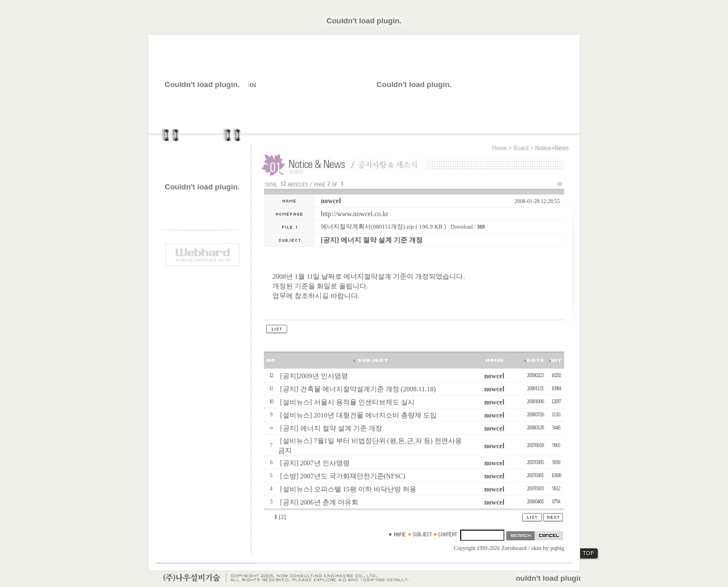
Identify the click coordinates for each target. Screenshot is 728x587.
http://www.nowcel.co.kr (355, 214)
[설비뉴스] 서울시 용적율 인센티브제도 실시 (348, 402)
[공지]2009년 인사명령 (314, 376)
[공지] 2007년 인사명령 (315, 463)
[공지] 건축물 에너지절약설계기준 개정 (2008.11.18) (358, 389)
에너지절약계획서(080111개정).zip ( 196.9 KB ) (384, 227)
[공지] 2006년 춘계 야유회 (319, 502)
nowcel (331, 201)
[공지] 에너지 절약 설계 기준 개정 (331, 428)
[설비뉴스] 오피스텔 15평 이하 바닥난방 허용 (348, 489)
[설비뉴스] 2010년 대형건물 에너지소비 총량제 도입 (359, 415)
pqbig (557, 548)
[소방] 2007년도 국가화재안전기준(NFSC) (343, 476)
